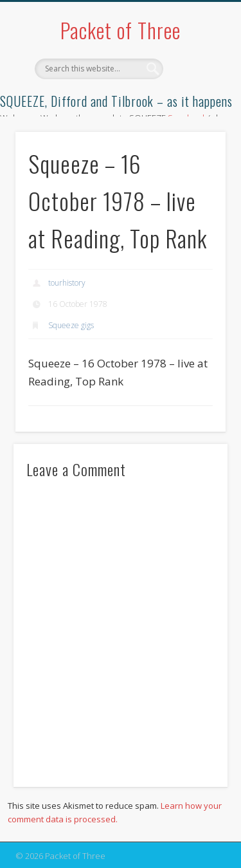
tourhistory (67, 283)
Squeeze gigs (71, 325)
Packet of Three (121, 30)
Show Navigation (195, 115)
